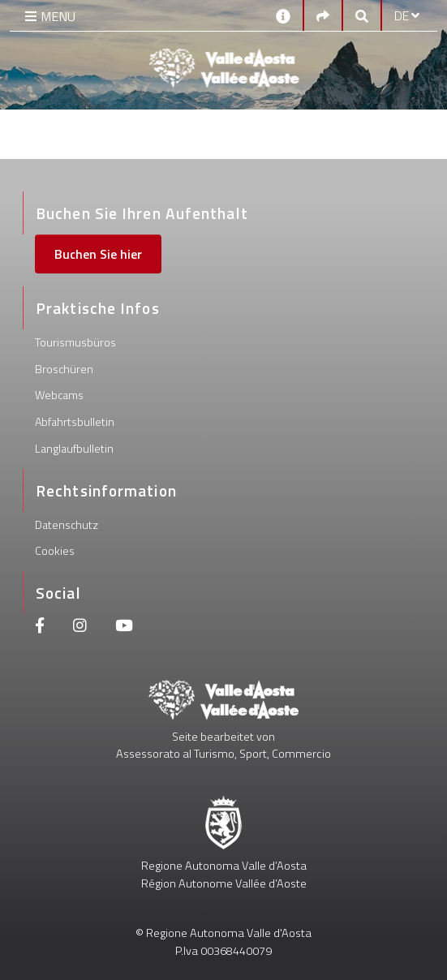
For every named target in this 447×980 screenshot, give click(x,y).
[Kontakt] (283, 15)
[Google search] (362, 15)
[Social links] (323, 15)
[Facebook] (40, 628)
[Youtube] (124, 628)
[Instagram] (80, 628)
